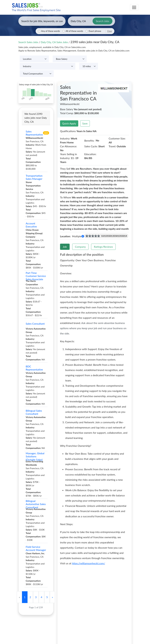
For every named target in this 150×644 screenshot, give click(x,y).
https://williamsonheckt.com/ (89, 563)
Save (85, 123)
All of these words (74, 31)
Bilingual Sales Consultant (34, 412)
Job (65, 247)
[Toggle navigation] (134, 7)
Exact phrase (95, 31)
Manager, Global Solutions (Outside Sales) (35, 456)
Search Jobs (102, 21)
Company (80, 247)
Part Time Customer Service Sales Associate (36, 276)
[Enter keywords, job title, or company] (42, 21)
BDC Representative (34, 368)
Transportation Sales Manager (34, 177)
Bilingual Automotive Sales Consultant (36, 504)
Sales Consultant (35, 324)
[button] (83, 236)
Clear (110, 31)
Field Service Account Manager (36, 548)
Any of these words (51, 31)
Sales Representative (34, 133)
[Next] (52, 597)
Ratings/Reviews (103, 247)
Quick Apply (69, 123)
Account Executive (31, 225)
